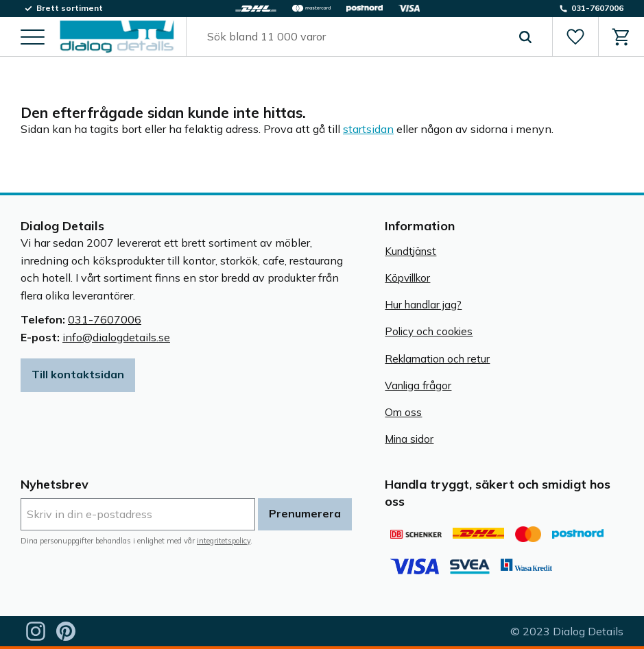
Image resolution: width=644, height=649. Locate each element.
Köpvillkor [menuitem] (407, 278)
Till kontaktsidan (78, 374)
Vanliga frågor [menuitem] (418, 385)
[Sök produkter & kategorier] (354, 37)
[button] (33, 38)
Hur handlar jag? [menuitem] (423, 305)
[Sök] (525, 37)
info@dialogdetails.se (116, 337)
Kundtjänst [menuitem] (410, 251)
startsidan (368, 129)
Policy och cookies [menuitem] (429, 331)
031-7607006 (105, 319)
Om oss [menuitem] (403, 412)
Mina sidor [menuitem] (409, 439)
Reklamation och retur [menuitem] (437, 359)
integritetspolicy (224, 541)
